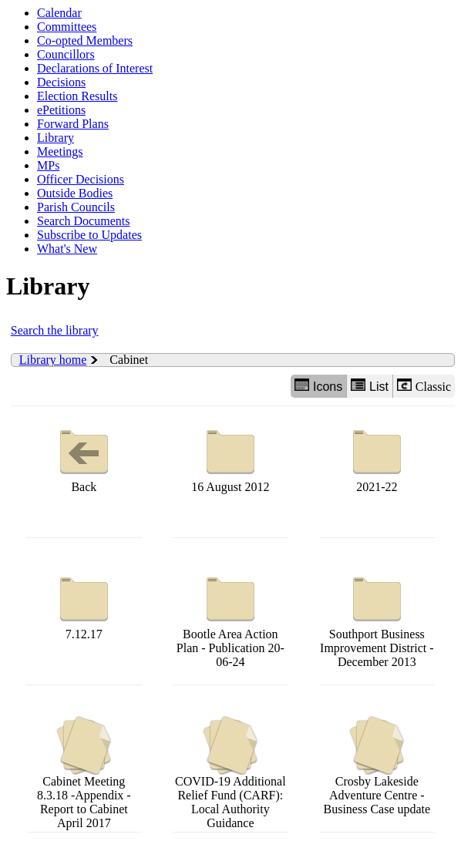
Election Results (77, 96)
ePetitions (61, 110)
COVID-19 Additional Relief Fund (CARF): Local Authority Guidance (230, 773)
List (370, 386)
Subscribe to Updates (89, 235)
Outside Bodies (75, 193)
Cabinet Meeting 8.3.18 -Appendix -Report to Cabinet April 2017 (84, 773)
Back (84, 458)
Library (56, 138)
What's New (67, 249)
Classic (424, 386)
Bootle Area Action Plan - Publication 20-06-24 (230, 619)
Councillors (66, 54)
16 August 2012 (230, 458)
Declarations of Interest (95, 68)
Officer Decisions (81, 179)
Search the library (55, 330)
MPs (48, 165)
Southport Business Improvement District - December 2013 (377, 619)
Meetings (60, 151)
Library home (53, 360)
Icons (318, 386)
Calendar (59, 13)
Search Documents (83, 221)
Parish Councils (76, 207)
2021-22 (377, 458)
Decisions (61, 82)
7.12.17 (84, 605)
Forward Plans (73, 124)
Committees (67, 27)
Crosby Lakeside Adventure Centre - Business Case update (377, 766)
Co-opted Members (85, 40)
